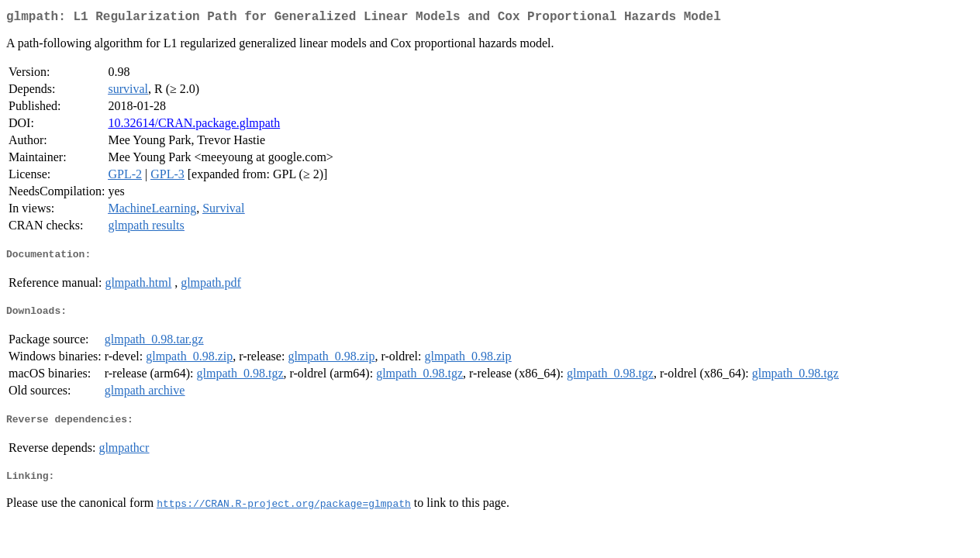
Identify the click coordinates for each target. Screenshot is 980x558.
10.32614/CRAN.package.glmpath (194, 126)
